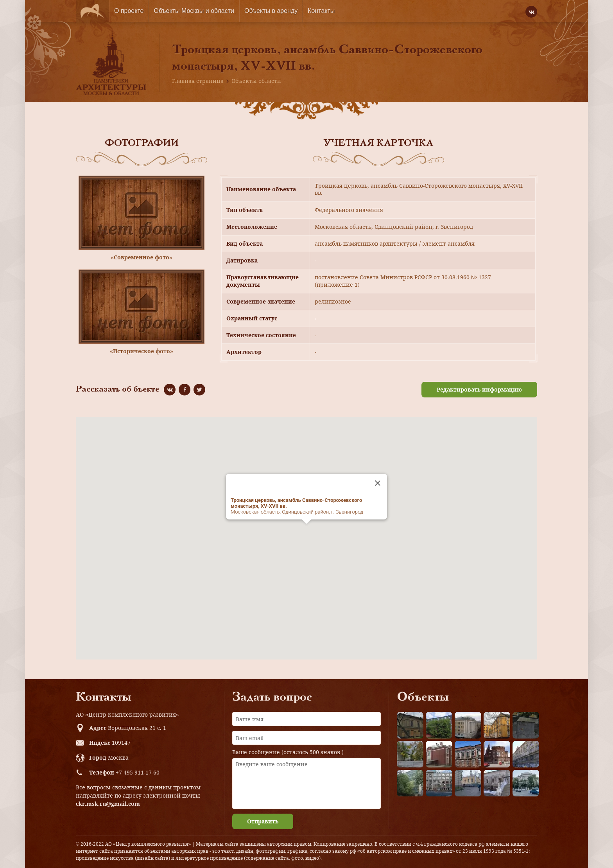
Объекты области (256, 81)
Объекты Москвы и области (194, 11)
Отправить (263, 821)
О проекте (129, 11)
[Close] (378, 483)
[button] (306, 531)
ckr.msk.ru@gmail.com (108, 804)
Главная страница (198, 81)
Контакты (321, 11)
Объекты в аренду (271, 11)
